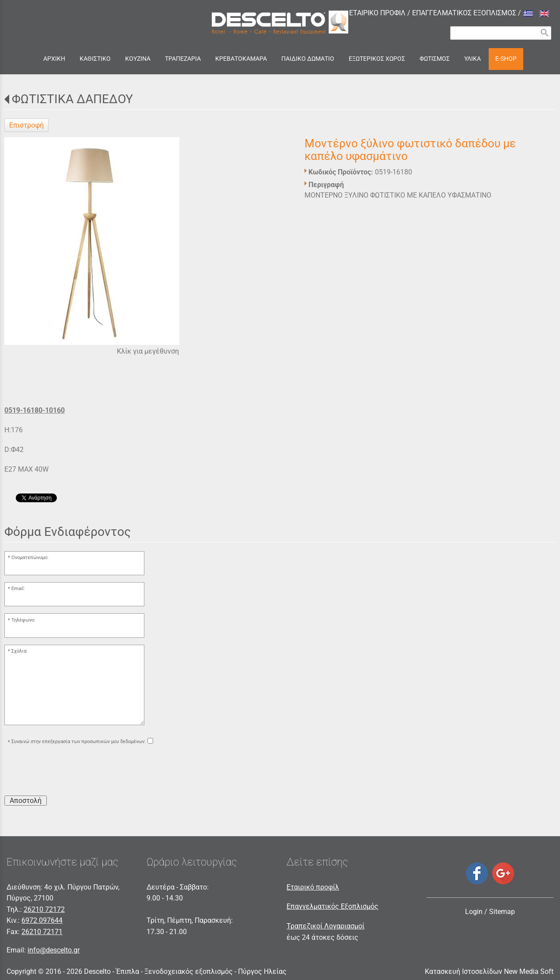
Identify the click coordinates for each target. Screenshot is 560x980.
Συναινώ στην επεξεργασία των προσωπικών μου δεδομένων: (79, 742)
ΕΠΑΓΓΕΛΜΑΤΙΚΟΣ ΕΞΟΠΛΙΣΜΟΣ (464, 13)
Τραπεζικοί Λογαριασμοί (325, 926)
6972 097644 (42, 920)
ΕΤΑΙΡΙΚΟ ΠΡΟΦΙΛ (377, 13)
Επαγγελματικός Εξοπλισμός (332, 906)
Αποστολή (26, 801)
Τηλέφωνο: (23, 620)
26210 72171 (42, 932)
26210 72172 (44, 909)
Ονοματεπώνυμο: (30, 558)
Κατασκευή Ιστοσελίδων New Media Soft (489, 971)
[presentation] (71, 771)
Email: (18, 589)
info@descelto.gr (54, 950)
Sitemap (502, 912)
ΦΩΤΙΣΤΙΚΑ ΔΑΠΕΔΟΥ (72, 99)
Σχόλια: (19, 651)
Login (474, 912)
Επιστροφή (26, 125)
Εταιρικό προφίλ (313, 887)
